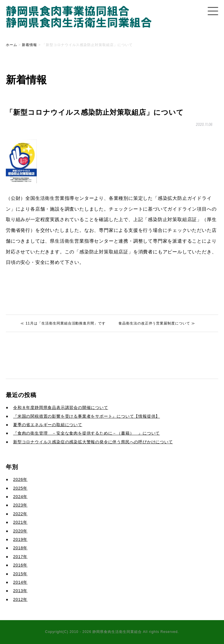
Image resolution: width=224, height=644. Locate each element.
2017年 (20, 557)
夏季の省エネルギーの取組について (48, 425)
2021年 (20, 522)
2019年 (20, 539)
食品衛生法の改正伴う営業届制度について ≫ (157, 323)
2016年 (20, 565)
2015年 (20, 574)
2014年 (20, 582)
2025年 (20, 488)
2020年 (20, 531)
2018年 (20, 548)
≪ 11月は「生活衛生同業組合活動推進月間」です (63, 323)
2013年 (20, 591)
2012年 (20, 599)
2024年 (20, 497)
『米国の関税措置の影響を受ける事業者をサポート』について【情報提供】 (86, 416)
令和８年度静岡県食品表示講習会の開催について (61, 407)
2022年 (20, 514)
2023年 (20, 505)
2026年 (20, 479)
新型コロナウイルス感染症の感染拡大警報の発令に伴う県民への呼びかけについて (93, 442)
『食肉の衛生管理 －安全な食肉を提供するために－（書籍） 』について (86, 433)
